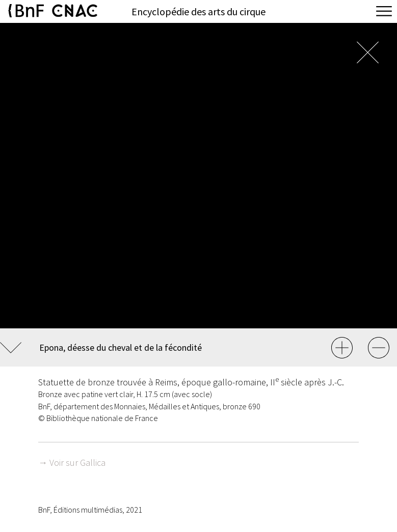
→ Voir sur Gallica (72, 463)
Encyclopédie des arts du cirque (198, 11)
